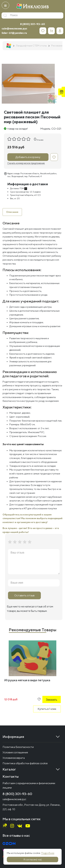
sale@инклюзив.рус (14, 28)
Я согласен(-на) (33, 859)
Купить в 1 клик (47, 709)
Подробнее (48, 853)
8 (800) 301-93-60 (32, 24)
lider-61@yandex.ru (14, 33)
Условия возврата (14, 758)
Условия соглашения (15, 752)
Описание (12, 212)
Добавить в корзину (28, 157)
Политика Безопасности (18, 747)
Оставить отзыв (24, 595)
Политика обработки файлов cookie (25, 763)
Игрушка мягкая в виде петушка (27, 680)
